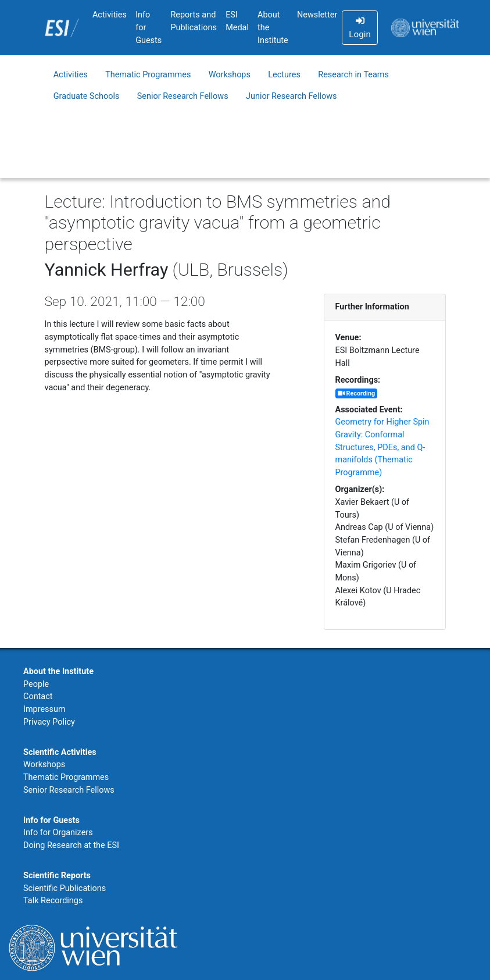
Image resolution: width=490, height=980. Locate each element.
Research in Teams (353, 75)
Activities (110, 15)
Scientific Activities (60, 752)
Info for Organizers (58, 833)
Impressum (44, 709)
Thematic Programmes (148, 75)
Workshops (230, 75)
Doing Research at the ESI (71, 845)
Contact (38, 696)
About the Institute (273, 27)
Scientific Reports (57, 876)
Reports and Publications (194, 21)
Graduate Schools (87, 96)
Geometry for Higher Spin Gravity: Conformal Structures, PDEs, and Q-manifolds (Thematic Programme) (382, 447)
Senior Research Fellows (183, 96)
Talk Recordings (53, 901)
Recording (356, 393)
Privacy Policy (49, 722)
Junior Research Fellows (292, 96)
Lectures (284, 75)
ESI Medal (237, 21)
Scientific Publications (65, 888)
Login (360, 28)
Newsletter (317, 15)
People (36, 684)
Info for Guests (149, 27)
